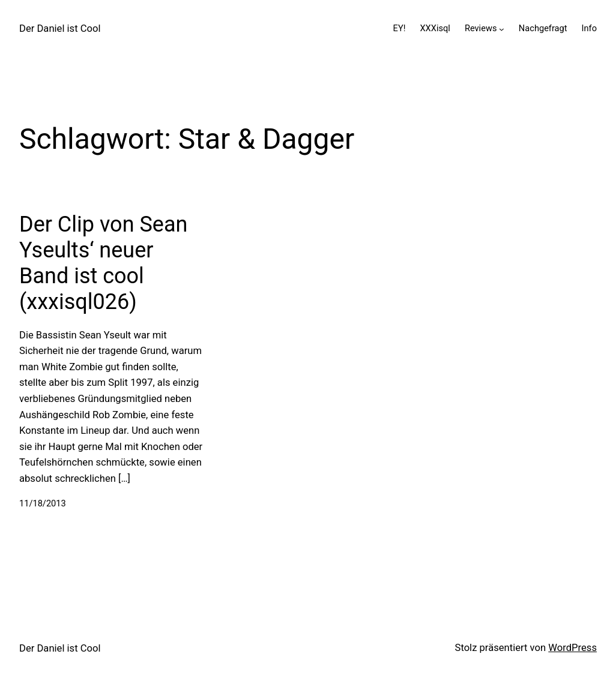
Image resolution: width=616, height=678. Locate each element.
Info (589, 28)
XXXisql (435, 28)
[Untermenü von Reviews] (502, 29)
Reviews (481, 28)
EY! (400, 28)
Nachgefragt (543, 28)
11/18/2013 (43, 503)
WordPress (572, 648)
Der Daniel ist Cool (60, 28)
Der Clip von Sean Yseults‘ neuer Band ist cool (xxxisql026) (103, 263)
